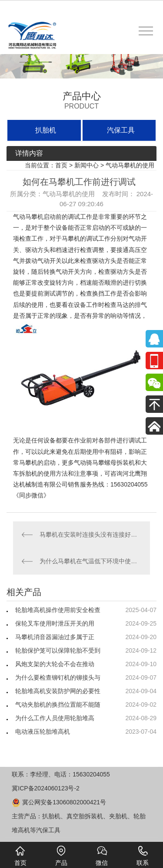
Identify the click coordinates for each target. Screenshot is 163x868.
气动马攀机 (28, 217)
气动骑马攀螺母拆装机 (104, 463)
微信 (102, 856)
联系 (143, 856)
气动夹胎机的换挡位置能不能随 (58, 705)
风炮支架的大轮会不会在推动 (55, 664)
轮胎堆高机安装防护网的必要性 (58, 691)
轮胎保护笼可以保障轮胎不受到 (58, 650)
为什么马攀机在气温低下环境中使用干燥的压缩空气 (90, 561)
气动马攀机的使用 (130, 165)
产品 (61, 856)
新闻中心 (86, 165)
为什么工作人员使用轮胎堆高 (55, 718)
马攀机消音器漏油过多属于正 (55, 637)
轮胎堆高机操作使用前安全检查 (58, 610)
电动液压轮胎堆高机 (43, 732)
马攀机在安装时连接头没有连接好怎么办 (90, 534)
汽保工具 (121, 130)
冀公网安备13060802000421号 (59, 802)
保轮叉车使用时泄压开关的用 (55, 623)
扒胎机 (46, 130)
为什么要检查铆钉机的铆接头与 (58, 677)
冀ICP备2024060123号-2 (46, 788)
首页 (61, 165)
